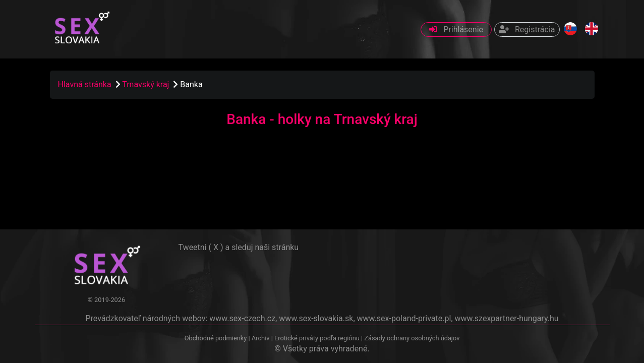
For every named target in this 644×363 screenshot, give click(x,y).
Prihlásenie (456, 29)
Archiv (261, 338)
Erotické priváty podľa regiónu (317, 338)
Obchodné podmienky (217, 338)
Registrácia (527, 29)
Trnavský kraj (147, 84)
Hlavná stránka (85, 84)
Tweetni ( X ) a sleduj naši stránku (239, 247)
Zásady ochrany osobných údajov (412, 338)
